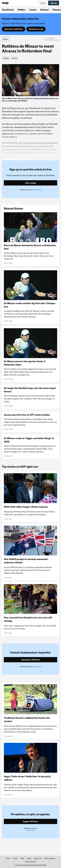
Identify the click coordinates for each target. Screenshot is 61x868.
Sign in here (37, 190)
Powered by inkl (31, 862)
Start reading (31, 183)
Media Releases (50, 858)
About (29, 858)
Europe (6, 58)
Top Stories (8, 10)
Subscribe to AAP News (14, 29)
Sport (6, 39)
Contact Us (38, 858)
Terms (8, 858)
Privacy (15, 858)
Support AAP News (30, 821)
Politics (22, 10)
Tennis (15, 58)
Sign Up (54, 3)
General (44, 10)
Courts (33, 10)
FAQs (22, 858)
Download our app (36, 29)
